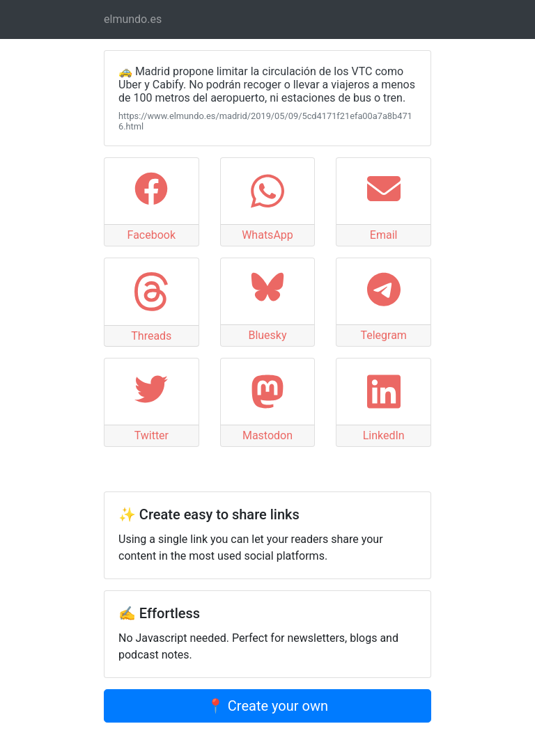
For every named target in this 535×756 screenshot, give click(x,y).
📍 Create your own (267, 706)
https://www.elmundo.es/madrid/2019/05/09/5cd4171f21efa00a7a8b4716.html (265, 121)
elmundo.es (133, 19)
